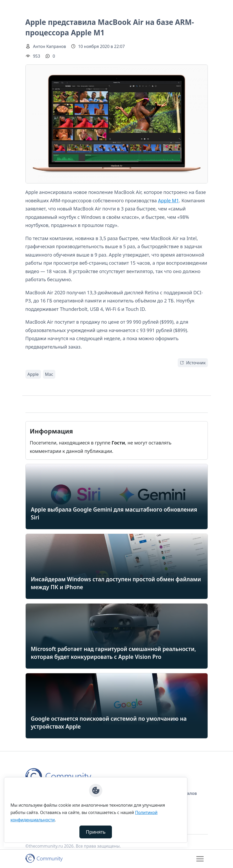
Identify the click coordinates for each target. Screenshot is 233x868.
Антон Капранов (50, 46)
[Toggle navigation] (200, 859)
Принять (96, 832)
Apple (33, 374)
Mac (49, 374)
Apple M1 (169, 200)
